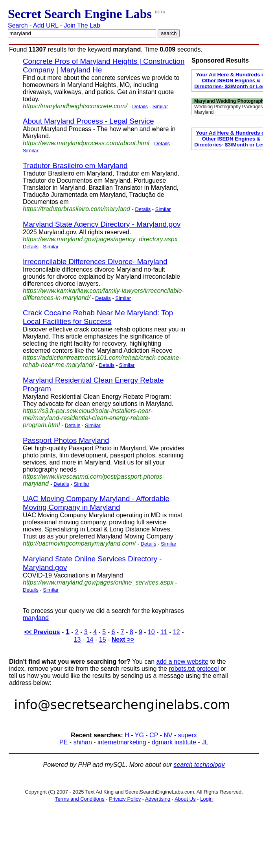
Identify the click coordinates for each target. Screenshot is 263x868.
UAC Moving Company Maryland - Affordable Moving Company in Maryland (96, 503)
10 (151, 632)
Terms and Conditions (80, 799)
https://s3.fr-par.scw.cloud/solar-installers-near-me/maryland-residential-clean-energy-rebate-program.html (88, 418)
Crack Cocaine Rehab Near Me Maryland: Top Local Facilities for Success (98, 317)
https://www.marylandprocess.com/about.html (86, 143)
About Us (185, 799)
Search (18, 25)
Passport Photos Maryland (66, 440)
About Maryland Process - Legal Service (88, 121)
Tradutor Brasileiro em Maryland (75, 166)
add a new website (183, 662)
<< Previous (42, 632)
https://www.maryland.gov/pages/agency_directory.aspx (100, 239)
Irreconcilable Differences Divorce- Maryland (95, 262)
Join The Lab (82, 25)
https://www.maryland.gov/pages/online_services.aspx (98, 582)
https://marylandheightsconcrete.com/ (75, 106)
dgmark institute (174, 742)
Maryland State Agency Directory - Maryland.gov (102, 224)
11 (164, 632)
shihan (83, 742)
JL (205, 742)
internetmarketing (122, 742)
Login (206, 799)
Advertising (158, 799)
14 (90, 639)
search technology (199, 765)
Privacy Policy (125, 799)
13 (77, 639)
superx (188, 735)
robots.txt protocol (194, 669)
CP (154, 735)
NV (168, 735)
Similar (160, 106)
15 (103, 639)
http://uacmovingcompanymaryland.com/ (79, 543)
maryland (36, 618)
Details (140, 106)
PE (63, 742)
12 (177, 632)
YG (139, 735)
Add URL (46, 25)
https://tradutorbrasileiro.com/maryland (76, 209)
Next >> (123, 639)
